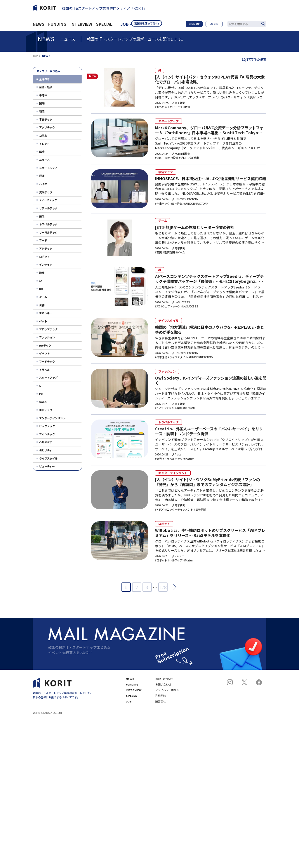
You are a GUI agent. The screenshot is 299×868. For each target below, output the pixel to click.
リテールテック (48, 208)
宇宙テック (46, 119)
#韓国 (157, 253)
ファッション (47, 337)
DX (41, 289)
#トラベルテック (171, 461)
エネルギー (46, 313)
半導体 (43, 95)
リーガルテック (48, 232)
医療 (42, 152)
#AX (156, 307)
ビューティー (47, 466)
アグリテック (47, 127)
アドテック (46, 248)
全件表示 (44, 79)
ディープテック (48, 200)
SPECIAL (104, 26)
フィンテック (47, 434)
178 (163, 589)
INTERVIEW (81, 26)
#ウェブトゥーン (169, 307)
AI (40, 386)
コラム (43, 135)
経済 (42, 176)
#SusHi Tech (162, 158)
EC (41, 394)
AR (41, 281)
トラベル (44, 370)
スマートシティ (48, 168)
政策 (42, 273)
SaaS (43, 402)
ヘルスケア (46, 442)
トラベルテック (48, 224)
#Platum (188, 461)
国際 (42, 103)
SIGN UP (199, 26)
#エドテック (174, 107)
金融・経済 (46, 87)
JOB (125, 26)
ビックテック (47, 426)
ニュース (44, 160)
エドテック (46, 410)
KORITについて (164, 681)
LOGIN (216, 26)
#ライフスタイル (177, 358)
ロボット (44, 257)
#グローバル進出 (188, 158)
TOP (35, 56)
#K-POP (159, 512)
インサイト (46, 265)
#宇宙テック (161, 205)
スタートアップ (48, 378)
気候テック (46, 192)
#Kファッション (163, 409)
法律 (42, 305)
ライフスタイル (48, 458)
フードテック (47, 361)
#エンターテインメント (178, 512)
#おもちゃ (160, 107)
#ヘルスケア (174, 563)
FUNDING (57, 26)
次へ (173, 589)
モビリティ (46, 450)
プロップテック (48, 329)
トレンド (44, 144)
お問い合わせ (163, 687)
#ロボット (160, 563)
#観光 (157, 461)
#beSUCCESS (188, 307)
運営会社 (161, 704)
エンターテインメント (52, 418)
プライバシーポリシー (168, 692)
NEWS (39, 26)
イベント (44, 353)
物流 (42, 111)
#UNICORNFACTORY (194, 205)
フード (43, 240)
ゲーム (43, 297)
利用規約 (161, 698)
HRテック (45, 345)
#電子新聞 (167, 253)
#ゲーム (179, 253)
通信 (42, 216)
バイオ (43, 184)
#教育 (186, 107)
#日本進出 (175, 205)
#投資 (174, 158)
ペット (43, 321)
